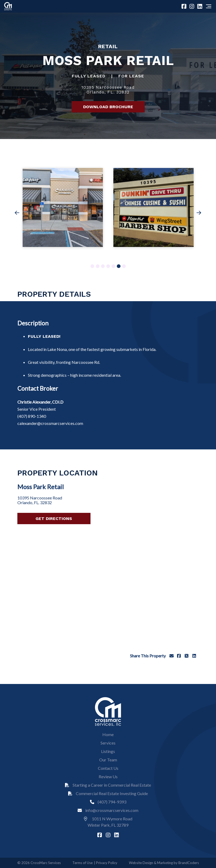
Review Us (108, 777)
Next (199, 214)
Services (108, 743)
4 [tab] (108, 266)
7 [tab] (124, 266)
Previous (17, 214)
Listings (108, 751)
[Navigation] (209, 6)
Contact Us (108, 768)
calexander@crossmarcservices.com (50, 423)
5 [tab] (113, 266)
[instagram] (192, 6)
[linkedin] (200, 6)
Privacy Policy (107, 863)
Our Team (108, 760)
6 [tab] (119, 266)
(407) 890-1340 (32, 416)
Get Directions (54, 519)
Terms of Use (82, 863)
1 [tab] (92, 266)
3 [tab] (103, 266)
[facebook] (185, 6)
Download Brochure (108, 107)
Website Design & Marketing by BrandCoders (164, 863)
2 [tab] (97, 266)
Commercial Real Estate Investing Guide (108, 793)
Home (108, 734)
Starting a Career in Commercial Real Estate (108, 785)
